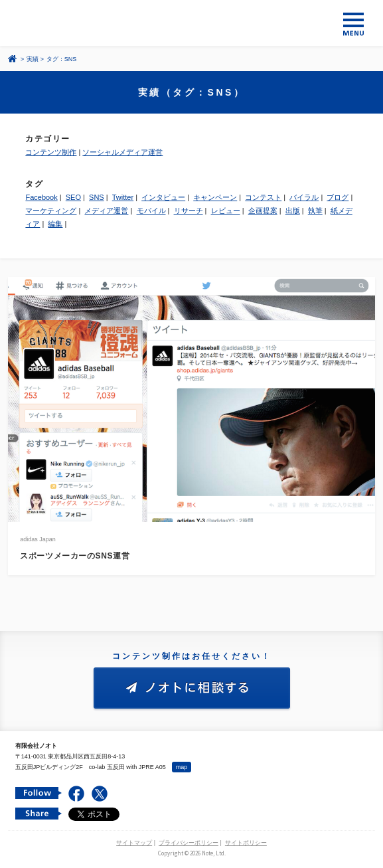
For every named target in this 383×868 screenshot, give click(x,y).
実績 (33, 59)
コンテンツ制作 (51, 152)
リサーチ (189, 211)
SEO (73, 197)
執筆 (315, 211)
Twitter (123, 197)
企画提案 (263, 211)
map (182, 767)
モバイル (151, 211)
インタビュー (163, 197)
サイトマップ (134, 843)
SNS (97, 197)
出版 (293, 211)
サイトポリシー (246, 843)
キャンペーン (215, 197)
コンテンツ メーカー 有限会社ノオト (191, 23)
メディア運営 (106, 211)
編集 (55, 224)
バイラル (304, 197)
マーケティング (51, 211)
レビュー (226, 211)
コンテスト (263, 197)
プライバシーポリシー (189, 843)
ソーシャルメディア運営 (122, 152)
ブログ (338, 197)
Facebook (41, 197)
